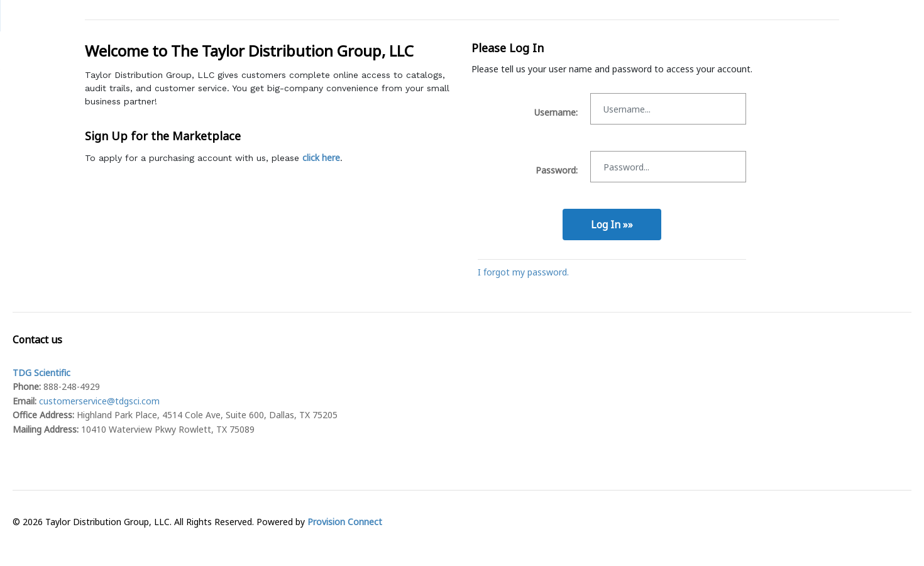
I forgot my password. (523, 272)
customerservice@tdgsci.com (99, 401)
